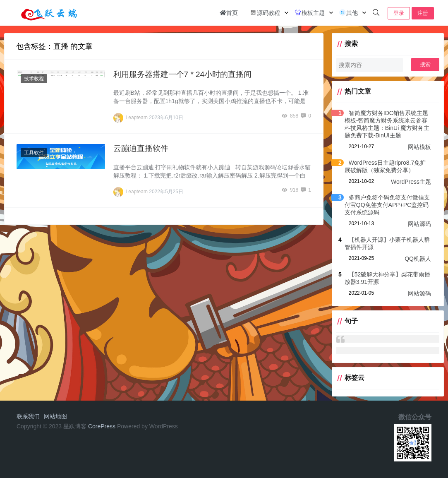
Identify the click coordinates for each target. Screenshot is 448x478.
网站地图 (55, 416)
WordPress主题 (411, 182)
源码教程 (265, 12)
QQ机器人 (418, 259)
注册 (423, 13)
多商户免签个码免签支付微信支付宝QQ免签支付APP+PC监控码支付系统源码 (387, 205)
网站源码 (419, 224)
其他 (348, 12)
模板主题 (309, 12)
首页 (229, 13)
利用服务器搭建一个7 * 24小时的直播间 (183, 74)
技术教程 (34, 79)
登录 (399, 13)
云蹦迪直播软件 (141, 148)
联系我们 (28, 416)
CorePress (102, 426)
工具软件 (34, 153)
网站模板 (419, 147)
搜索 (425, 64)
